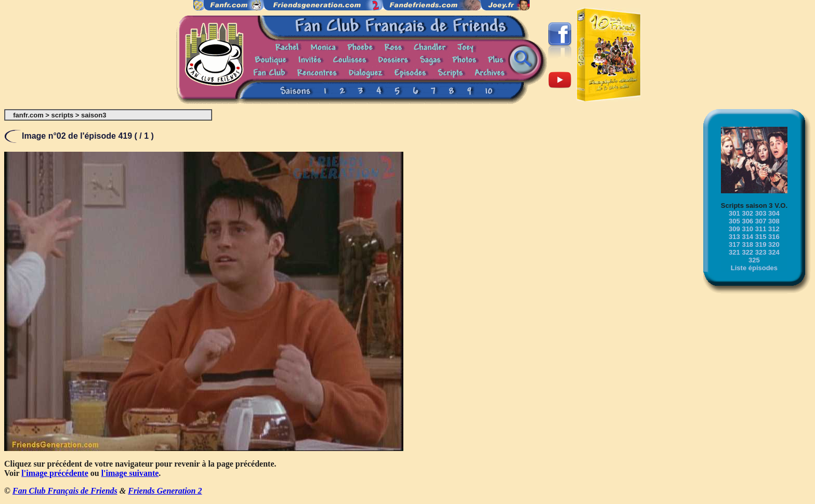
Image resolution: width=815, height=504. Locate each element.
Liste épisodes (754, 268)
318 (747, 244)
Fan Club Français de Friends (65, 491)
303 (761, 213)
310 (747, 229)
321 (734, 252)
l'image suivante (130, 473)
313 (734, 237)
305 (734, 221)
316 (774, 237)
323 (761, 252)
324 (774, 252)
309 (734, 229)
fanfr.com (28, 115)
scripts (63, 115)
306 (747, 221)
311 (761, 229)
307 (761, 221)
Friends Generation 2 (165, 491)
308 (774, 221)
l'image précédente (55, 473)
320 (774, 244)
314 (747, 237)
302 (747, 213)
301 (734, 213)
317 (734, 244)
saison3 (94, 115)
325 (754, 260)
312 (774, 229)
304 (774, 213)
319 (761, 244)
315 (761, 237)
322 (747, 252)
